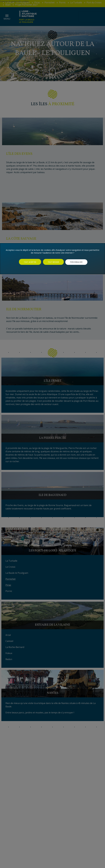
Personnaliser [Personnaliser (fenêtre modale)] (76, 262)
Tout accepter (30, 262)
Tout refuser (53, 262)
